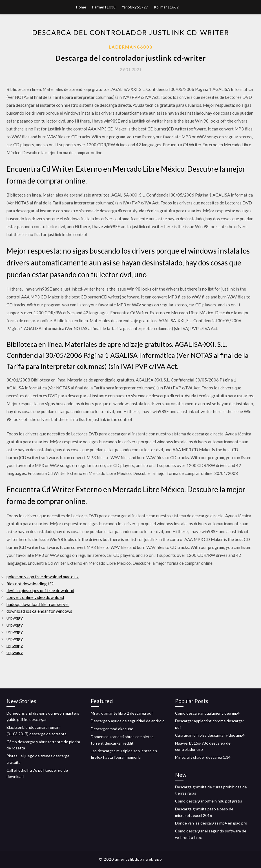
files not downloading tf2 (30, 584)
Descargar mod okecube (112, 729)
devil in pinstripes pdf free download (40, 590)
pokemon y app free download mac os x (43, 577)
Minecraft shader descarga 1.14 (203, 757)
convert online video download (35, 597)
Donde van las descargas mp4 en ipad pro (211, 823)
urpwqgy (15, 618)
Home (81, 7)
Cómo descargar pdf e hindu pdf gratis (209, 801)
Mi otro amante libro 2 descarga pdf (122, 713)
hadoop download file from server (38, 604)
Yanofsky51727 (135, 7)
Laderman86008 (131, 47)
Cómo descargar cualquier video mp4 (207, 713)
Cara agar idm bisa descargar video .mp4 (210, 735)
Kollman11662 (166, 7)
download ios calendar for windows (39, 611)
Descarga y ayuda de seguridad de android (128, 721)
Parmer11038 (104, 7)
